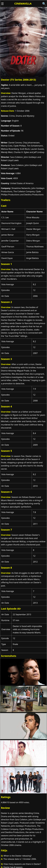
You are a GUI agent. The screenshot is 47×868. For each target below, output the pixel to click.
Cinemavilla (23, 4)
